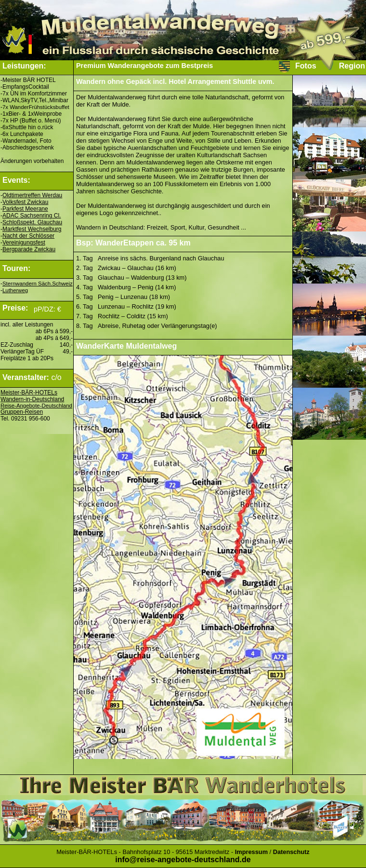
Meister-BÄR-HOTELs (29, 393)
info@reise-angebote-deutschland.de (183, 860)
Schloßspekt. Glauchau (32, 222)
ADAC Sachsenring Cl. (32, 216)
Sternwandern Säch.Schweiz (38, 284)
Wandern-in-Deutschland (32, 399)
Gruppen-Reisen (22, 412)
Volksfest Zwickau (25, 202)
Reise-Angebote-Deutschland (36, 406)
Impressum (251, 852)
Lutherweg (15, 290)
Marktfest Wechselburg (32, 229)
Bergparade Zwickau (29, 249)
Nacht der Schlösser (28, 236)
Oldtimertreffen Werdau (32, 195)
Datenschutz (291, 852)
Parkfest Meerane (25, 209)
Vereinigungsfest (24, 243)
